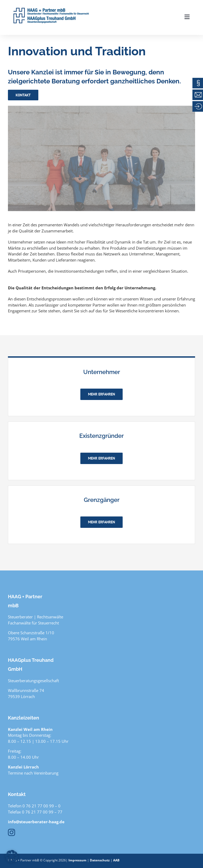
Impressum (77, 860)
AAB (116, 860)
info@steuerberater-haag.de (36, 822)
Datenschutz (100, 860)
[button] (12, 856)
